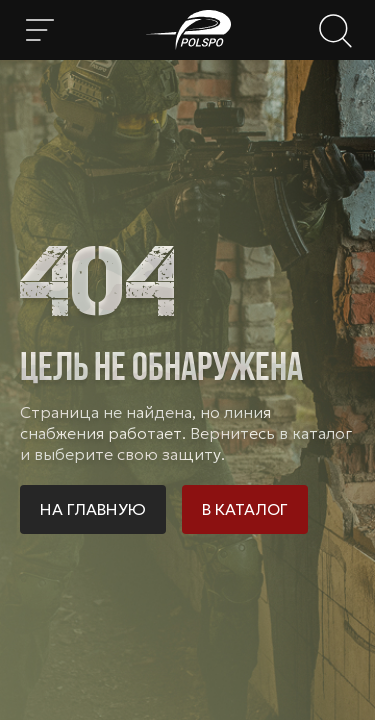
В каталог (245, 509)
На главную (93, 509)
